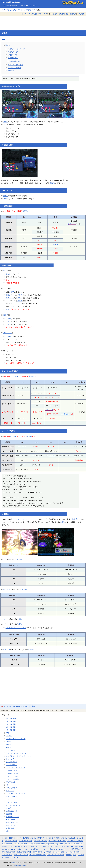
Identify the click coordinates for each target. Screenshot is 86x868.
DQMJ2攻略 (60, 844)
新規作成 (62, 14)
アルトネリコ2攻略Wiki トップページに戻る (19, 706)
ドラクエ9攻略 (64, 846)
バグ (8, 785)
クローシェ (72, 224)
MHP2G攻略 (59, 849)
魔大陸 (55, 245)
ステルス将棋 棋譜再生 (38, 855)
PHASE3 (9, 742)
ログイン (82, 14)
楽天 (75, 855)
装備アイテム (11, 825)
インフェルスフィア (22, 519)
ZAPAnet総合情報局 (9, 10)
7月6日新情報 (11, 727)
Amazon (69, 855)
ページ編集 (54, 14)
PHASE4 (9, 745)
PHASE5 (9, 747)
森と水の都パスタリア (14, 822)
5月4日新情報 (11, 721)
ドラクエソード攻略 (15, 846)
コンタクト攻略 (58, 852)
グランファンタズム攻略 (57, 841)
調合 (8, 831)
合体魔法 (11, 71)
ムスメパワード (12, 797)
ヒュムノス (10, 791)
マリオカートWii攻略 (30, 849)
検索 (40, 14)
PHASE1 (9, 736)
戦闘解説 (9, 814)
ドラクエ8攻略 (53, 846)
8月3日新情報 (11, 730)
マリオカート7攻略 (46, 849)
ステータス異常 (12, 770)
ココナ (8, 295)
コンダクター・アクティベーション (19, 756)
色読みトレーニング (21, 855)
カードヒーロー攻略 (73, 852)
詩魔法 (5, 33)
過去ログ (73, 14)
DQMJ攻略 (50, 844)
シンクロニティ (12, 762)
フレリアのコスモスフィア (16, 628)
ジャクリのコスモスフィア (15, 768)
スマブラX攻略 (7, 844)
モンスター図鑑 (12, 802)
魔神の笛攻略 (37, 852)
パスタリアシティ (12, 788)
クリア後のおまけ (12, 750)
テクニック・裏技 (12, 776)
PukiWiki (14, 863)
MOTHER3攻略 (16, 849)
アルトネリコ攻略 (11, 841)
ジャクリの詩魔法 (14, 68)
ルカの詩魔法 (13, 58)
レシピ (8, 808)
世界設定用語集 (12, 811)
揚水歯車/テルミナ (13, 817)
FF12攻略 (74, 846)
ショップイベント (12, 759)
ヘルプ (45, 14)
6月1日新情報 (11, 724)
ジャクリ (5, 431)
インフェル (49, 410)
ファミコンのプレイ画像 (56, 855)
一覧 (29, 14)
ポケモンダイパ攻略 (53, 838)
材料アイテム (11, 820)
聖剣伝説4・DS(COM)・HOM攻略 (33, 844)
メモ (8, 799)
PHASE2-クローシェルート (16, 739)
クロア (6, 270)
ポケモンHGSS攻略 (8, 838)
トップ (24, 14)
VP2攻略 (17, 844)
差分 (67, 14)
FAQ (8, 733)
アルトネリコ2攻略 (25, 841)
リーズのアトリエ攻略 (75, 841)
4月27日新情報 (11, 719)
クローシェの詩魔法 (15, 65)
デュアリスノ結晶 (12, 779)
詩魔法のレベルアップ (16, 49)
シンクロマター (12, 765)
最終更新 (34, 14)
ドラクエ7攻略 (41, 846)
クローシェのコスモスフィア (16, 753)
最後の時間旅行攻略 (24, 852)
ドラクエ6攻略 (29, 846)
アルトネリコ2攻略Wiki (12, 2)
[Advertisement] (43, 22)
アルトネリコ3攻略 (40, 841)
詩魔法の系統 (13, 52)
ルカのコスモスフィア (14, 805)
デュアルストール (12, 782)
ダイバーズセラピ (12, 773)
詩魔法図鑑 (10, 828)
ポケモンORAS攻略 (37, 838)
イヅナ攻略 (48, 852)
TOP (3, 39)
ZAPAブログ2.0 (7, 855)
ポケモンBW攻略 (23, 838)
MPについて (12, 55)
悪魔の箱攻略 (11, 852)
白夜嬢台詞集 (15, 61)
